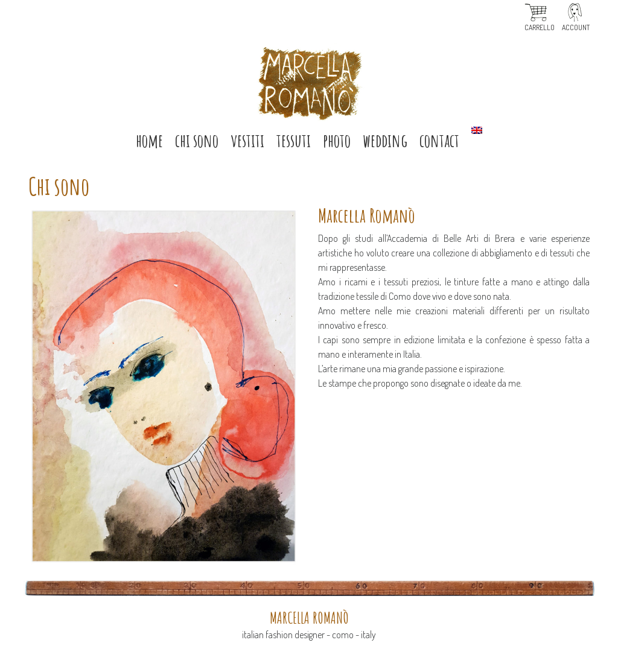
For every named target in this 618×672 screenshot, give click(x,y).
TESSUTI (294, 140)
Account (576, 27)
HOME (149, 140)
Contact (439, 140)
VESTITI (247, 140)
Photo (337, 140)
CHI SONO (197, 140)
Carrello (540, 27)
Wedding (385, 140)
